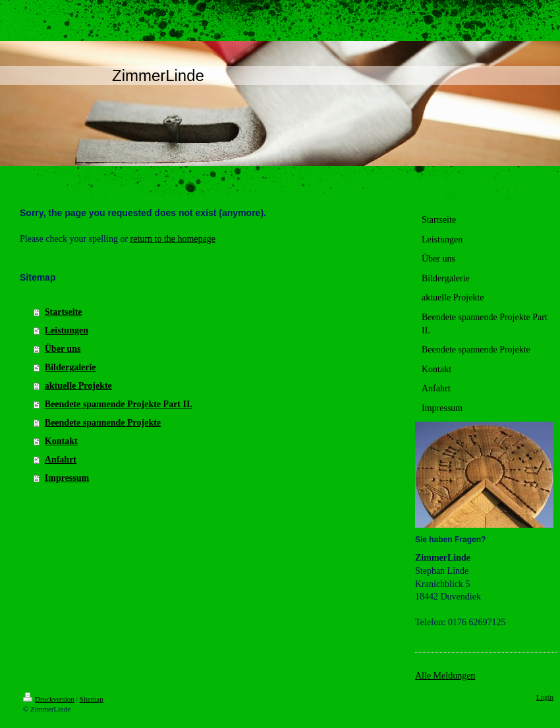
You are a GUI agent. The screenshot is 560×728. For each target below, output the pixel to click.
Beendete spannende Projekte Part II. (119, 404)
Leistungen (67, 330)
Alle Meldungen (445, 676)
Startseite (64, 312)
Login (545, 697)
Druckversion (49, 699)
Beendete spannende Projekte (103, 423)
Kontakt (61, 441)
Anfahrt (61, 460)
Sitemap (92, 699)
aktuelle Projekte (78, 386)
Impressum (67, 478)
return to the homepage (173, 239)
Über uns (63, 349)
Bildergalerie (70, 367)
